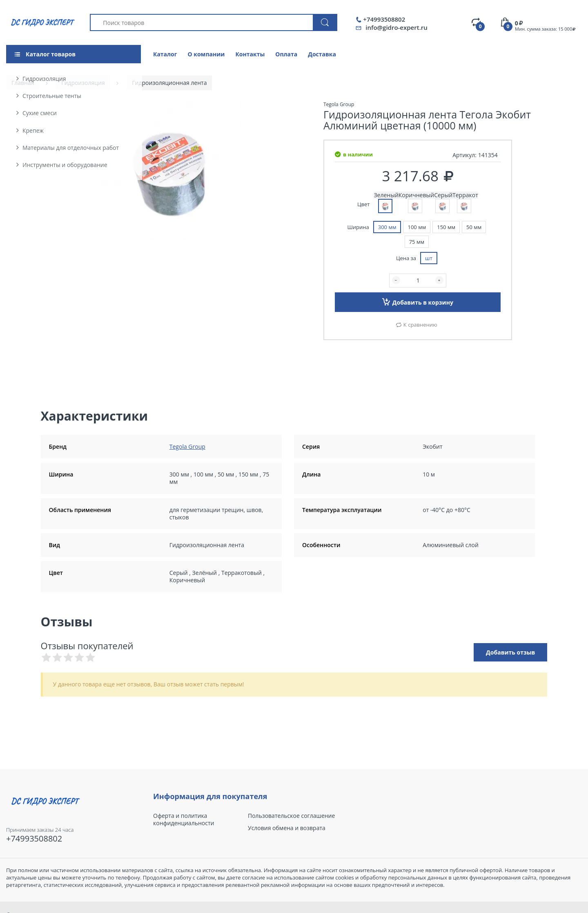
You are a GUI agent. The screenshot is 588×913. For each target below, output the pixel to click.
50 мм (474, 227)
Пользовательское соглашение (291, 816)
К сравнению (420, 325)
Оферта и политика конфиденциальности (184, 819)
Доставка (322, 54)
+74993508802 (384, 19)
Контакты (250, 54)
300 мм (387, 227)
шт (429, 258)
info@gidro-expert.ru (396, 27)
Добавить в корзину (418, 302)
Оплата (286, 54)
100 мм (417, 227)
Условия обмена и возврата (287, 828)
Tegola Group (187, 446)
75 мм (417, 242)
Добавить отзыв (510, 652)
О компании (206, 54)
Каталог (165, 54)
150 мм (446, 227)
